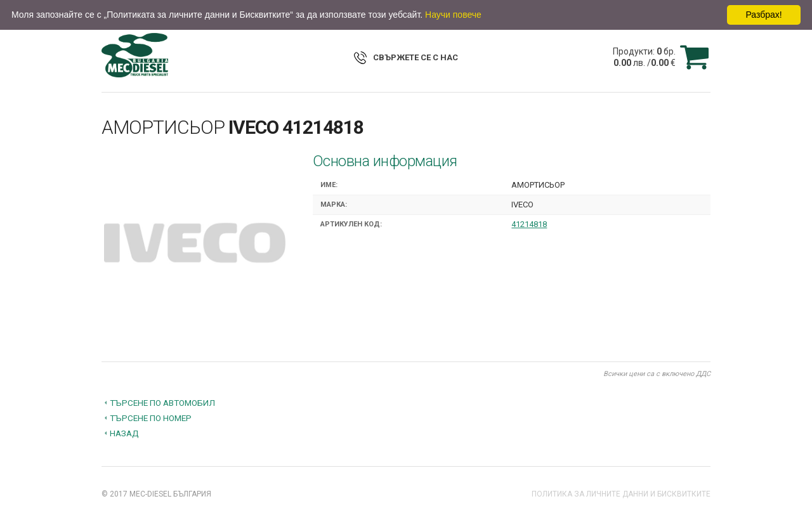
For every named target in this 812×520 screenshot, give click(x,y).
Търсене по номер (151, 418)
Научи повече (453, 15)
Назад (124, 433)
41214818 (529, 224)
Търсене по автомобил (162, 403)
